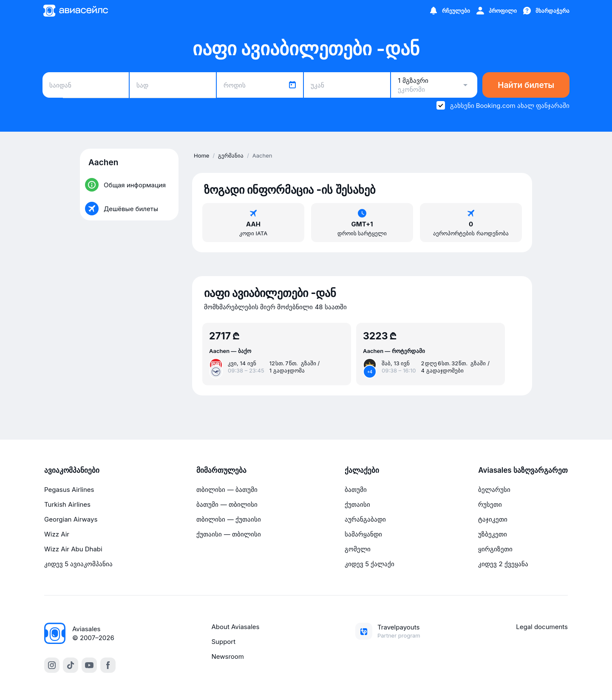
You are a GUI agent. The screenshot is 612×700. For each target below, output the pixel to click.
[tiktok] (71, 665)
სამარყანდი (363, 534)
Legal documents (542, 627)
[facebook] (108, 665)
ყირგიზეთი (495, 549)
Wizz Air (57, 534)
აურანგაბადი (365, 519)
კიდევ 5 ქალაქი (370, 564)
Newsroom (228, 656)
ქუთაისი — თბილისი (228, 534)
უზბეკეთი (493, 534)
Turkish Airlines (67, 504)
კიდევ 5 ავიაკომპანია (78, 564)
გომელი (358, 549)
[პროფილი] (496, 11)
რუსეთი (490, 504)
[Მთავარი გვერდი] (75, 11)
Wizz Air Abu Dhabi (73, 549)
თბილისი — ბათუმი (227, 490)
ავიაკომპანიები (72, 470)
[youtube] (89, 665)
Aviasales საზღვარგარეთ (523, 470)
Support (224, 642)
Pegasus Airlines (69, 490)
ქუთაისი (357, 504)
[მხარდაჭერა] (546, 11)
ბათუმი (356, 490)
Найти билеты (526, 85)
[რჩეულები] (449, 11)
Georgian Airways (71, 519)
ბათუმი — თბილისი (227, 504)
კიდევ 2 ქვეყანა (503, 564)
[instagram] (52, 665)
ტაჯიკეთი (493, 519)
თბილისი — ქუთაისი (228, 519)
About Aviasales (236, 627)
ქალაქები (362, 470)
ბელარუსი (494, 490)
